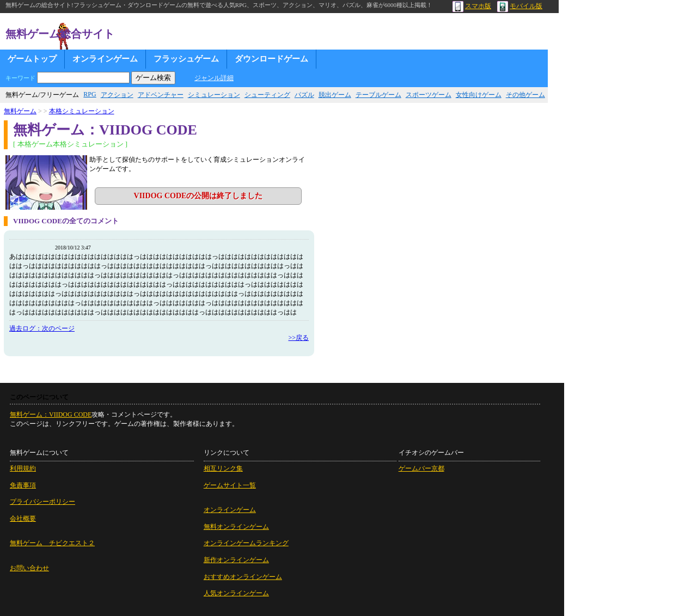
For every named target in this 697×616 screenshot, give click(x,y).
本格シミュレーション (82, 111)
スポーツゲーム (429, 95)
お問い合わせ (29, 568)
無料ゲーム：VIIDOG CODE (51, 414)
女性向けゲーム (479, 95)
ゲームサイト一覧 (230, 485)
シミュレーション (214, 95)
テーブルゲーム (378, 95)
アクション (117, 95)
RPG (90, 94)
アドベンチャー (161, 95)
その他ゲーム (525, 95)
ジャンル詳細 (214, 78)
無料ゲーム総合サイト (60, 34)
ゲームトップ (32, 59)
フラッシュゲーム (186, 59)
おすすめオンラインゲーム (243, 577)
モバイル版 (520, 6)
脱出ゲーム (335, 95)
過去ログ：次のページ (42, 328)
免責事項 (23, 485)
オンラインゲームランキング (246, 543)
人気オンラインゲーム (236, 593)
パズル (304, 95)
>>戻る (298, 338)
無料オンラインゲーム (236, 527)
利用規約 (23, 468)
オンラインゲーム (105, 59)
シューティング (267, 95)
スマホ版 (472, 6)
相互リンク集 (223, 468)
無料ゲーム (20, 111)
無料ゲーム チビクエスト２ (52, 543)
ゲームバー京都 (421, 468)
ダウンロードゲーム (271, 59)
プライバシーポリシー (42, 502)
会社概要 (23, 519)
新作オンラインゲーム (236, 560)
